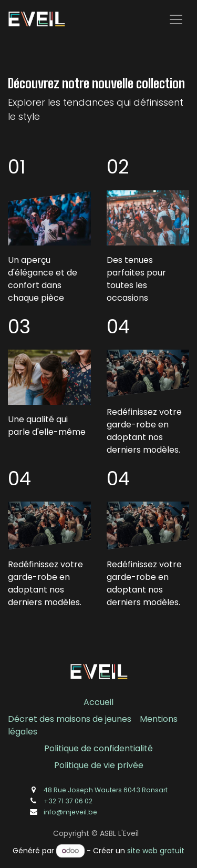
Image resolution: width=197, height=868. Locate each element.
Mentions (159, 719)
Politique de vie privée (99, 765)
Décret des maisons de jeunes (70, 719)
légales (23, 732)
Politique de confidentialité (98, 748)
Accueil (98, 702)
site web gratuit (156, 851)
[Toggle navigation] (176, 19)
